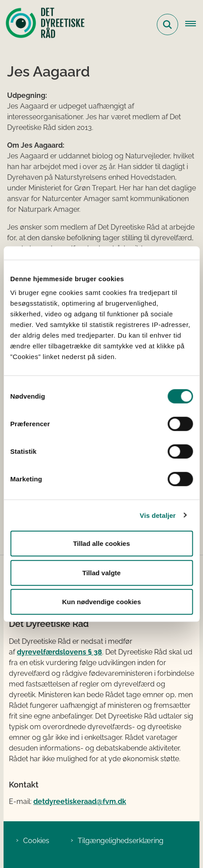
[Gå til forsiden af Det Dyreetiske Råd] (43, 24)
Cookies (36, 841)
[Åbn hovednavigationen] (194, 24)
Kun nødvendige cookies (102, 602)
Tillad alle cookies (101, 543)
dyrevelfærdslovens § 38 (60, 652)
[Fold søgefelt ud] (167, 24)
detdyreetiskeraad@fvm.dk (80, 801)
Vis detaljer (158, 515)
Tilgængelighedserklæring (121, 841)
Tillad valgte (101, 572)
